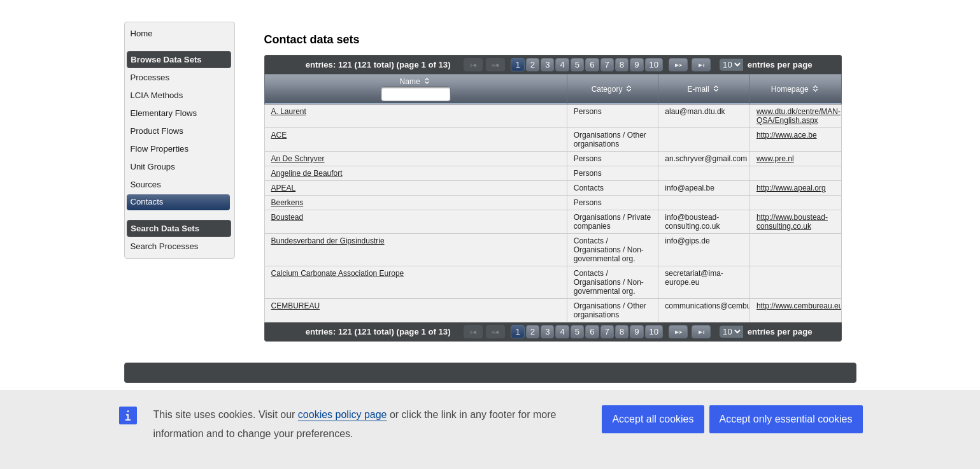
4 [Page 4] (562, 65)
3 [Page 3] (547, 65)
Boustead (288, 217)
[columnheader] (415, 90)
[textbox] (416, 94)
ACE (279, 135)
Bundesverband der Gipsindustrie (328, 241)
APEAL (284, 188)
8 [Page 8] (622, 65)
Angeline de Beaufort (307, 173)
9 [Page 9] (636, 65)
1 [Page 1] (517, 65)
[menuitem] (179, 34)
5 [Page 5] (577, 65)
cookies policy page (343, 415)
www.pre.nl (775, 159)
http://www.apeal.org (791, 188)
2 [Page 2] (533, 65)
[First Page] (473, 65)
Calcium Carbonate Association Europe (338, 273)
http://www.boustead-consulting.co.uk (792, 222)
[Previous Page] (495, 65)
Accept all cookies (653, 419)
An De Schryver (298, 159)
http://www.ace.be (787, 135)
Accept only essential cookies (786, 419)
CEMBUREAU (296, 306)
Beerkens (288, 203)
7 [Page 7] (607, 65)
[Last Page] (701, 65)
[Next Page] (678, 65)
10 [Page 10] (654, 65)
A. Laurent (289, 112)
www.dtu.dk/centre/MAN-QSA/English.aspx (799, 116)
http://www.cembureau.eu (799, 306)
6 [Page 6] (592, 65)
